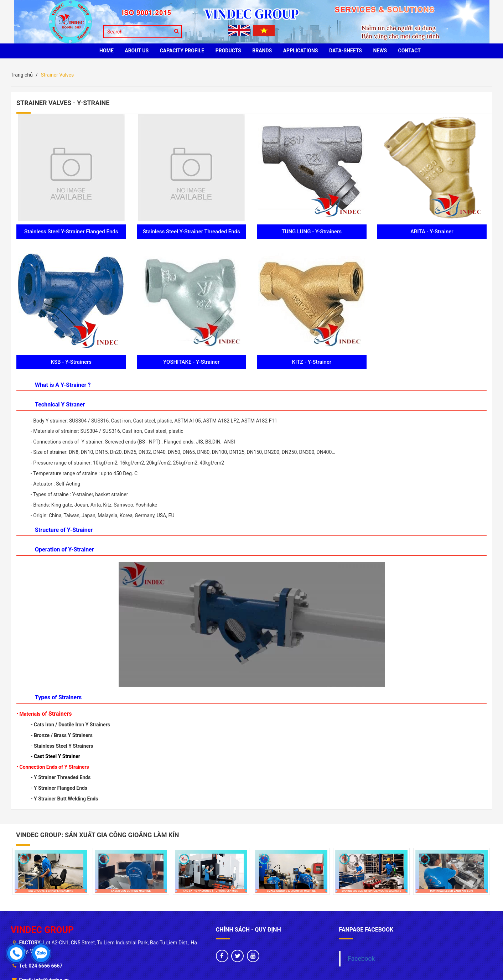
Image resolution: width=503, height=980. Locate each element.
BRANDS (262, 51)
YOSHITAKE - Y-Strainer (191, 362)
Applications (301, 51)
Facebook (361, 959)
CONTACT (409, 51)
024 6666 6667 (45, 966)
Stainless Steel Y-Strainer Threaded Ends (191, 232)
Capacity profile (182, 51)
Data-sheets (346, 51)
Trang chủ (22, 75)
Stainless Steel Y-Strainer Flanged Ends (71, 232)
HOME (107, 51)
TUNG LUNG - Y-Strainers (312, 232)
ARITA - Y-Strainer (432, 232)
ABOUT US (137, 51)
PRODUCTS (228, 51)
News (380, 51)
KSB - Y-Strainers (71, 362)
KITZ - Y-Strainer (312, 362)
